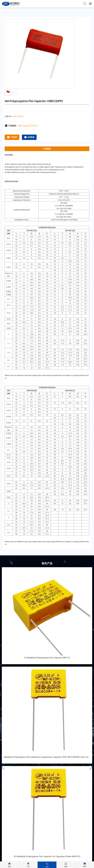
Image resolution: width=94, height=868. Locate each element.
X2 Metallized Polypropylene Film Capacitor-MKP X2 (47, 658)
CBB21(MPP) (18, 116)
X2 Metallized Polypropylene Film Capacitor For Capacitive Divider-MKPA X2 (47, 856)
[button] (3, 767)
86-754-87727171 (28, 126)
